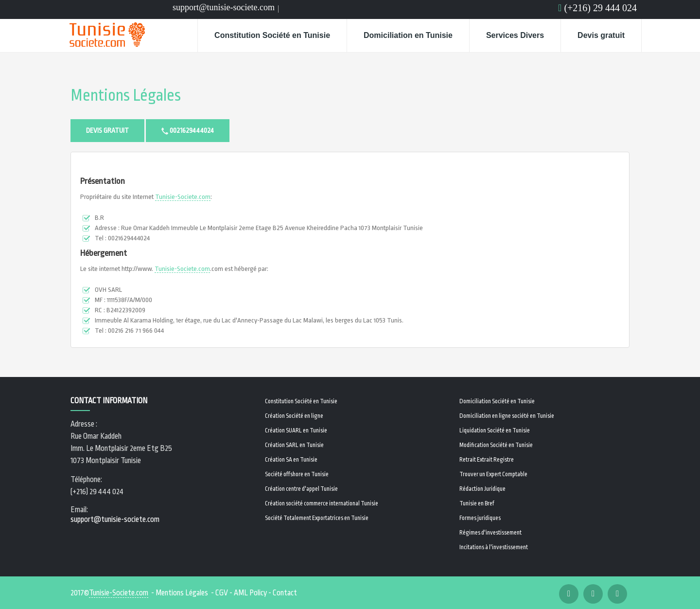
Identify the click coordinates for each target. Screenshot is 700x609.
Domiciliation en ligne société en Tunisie (507, 416)
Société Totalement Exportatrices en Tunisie (317, 518)
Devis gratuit (601, 35)
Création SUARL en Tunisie (296, 430)
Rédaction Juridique (482, 489)
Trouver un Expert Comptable (493, 474)
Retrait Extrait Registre (487, 460)
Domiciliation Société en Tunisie (497, 401)
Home (179, 36)
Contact (285, 593)
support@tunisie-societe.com (224, 7)
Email (311, 10)
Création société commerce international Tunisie (322, 503)
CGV (222, 593)
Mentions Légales (126, 96)
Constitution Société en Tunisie (272, 35)
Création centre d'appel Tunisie (301, 489)
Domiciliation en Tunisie (408, 35)
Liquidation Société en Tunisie (495, 430)
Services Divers (515, 35)
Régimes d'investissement (490, 533)
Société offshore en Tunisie (297, 474)
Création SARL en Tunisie (294, 445)
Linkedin (298, 10)
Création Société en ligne (294, 416)
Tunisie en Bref (477, 503)
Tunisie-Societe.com (183, 197)
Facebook (285, 10)
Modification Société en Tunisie (496, 445)
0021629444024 (188, 131)
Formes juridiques (480, 518)
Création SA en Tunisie (291, 460)
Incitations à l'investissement (494, 547)
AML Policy (250, 593)
